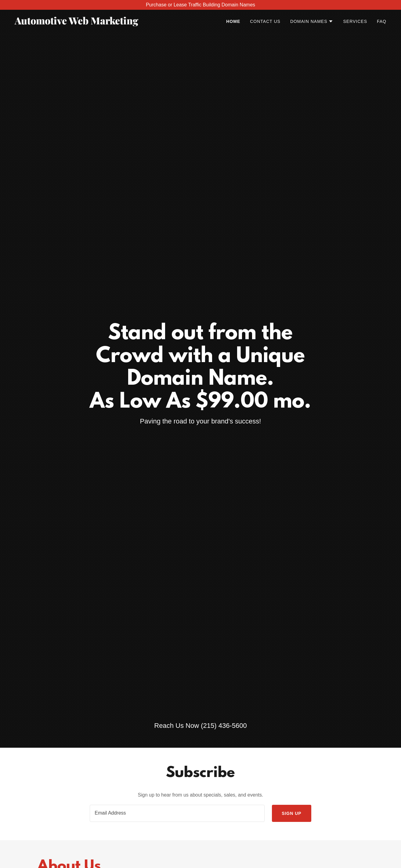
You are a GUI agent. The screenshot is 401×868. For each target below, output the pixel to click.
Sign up (292, 813)
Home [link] (233, 21)
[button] (312, 21)
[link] (80, 23)
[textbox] (177, 813)
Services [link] (355, 21)
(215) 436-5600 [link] (224, 726)
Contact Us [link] (265, 21)
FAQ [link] (382, 21)
